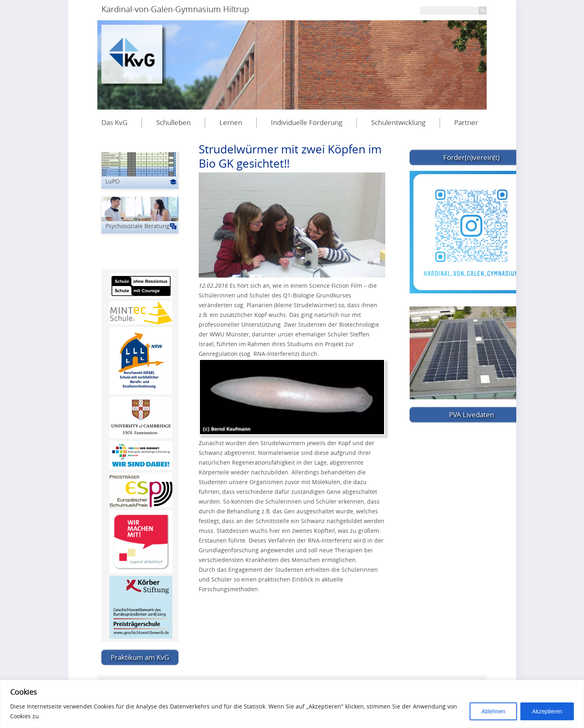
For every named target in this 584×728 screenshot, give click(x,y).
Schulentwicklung (398, 122)
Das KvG (114, 122)
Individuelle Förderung (307, 122)
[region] (292, 704)
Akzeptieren (547, 711)
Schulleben (173, 122)
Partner (466, 122)
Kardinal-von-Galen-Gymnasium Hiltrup (175, 9)
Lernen (231, 122)
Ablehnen (493, 711)
